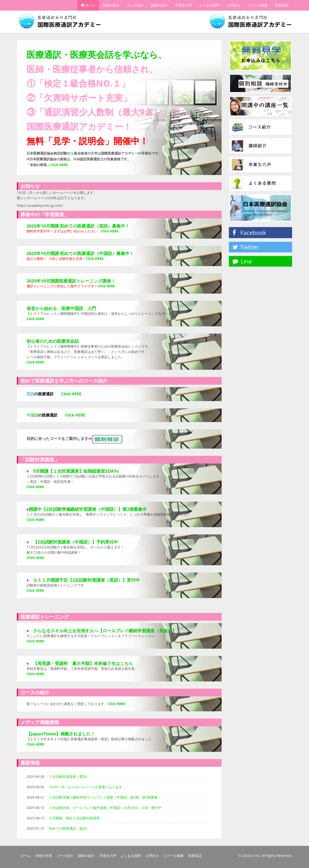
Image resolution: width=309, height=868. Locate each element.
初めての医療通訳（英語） (69, 828)
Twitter (246, 247)
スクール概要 (258, 5)
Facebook (249, 233)
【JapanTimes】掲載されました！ (61, 734)
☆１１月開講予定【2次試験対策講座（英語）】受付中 (86, 580)
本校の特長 (111, 5)
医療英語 (282, 5)
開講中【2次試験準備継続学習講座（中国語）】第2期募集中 (88, 509)
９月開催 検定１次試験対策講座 (74, 818)
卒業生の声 (183, 5)
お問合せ (233, 5)
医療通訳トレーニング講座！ (87, 281)
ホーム (88, 5)
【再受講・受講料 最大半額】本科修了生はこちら (83, 663)
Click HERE (110, 231)
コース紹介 (135, 5)
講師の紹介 (159, 5)
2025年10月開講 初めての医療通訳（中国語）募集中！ (80, 253)
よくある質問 (209, 5)
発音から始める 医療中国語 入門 (61, 308)
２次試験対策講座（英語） (69, 777)
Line (242, 261)
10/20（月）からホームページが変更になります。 (87, 787)
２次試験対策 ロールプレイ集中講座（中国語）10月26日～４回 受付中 (105, 808)
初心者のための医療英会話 (53, 341)
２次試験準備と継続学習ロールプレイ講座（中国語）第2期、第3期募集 (103, 797)
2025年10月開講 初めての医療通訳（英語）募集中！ (78, 226)
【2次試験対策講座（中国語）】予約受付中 (76, 542)
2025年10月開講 (43, 281)
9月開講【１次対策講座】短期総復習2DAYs (76, 471)
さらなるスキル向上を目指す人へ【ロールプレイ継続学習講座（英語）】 (105, 631)
